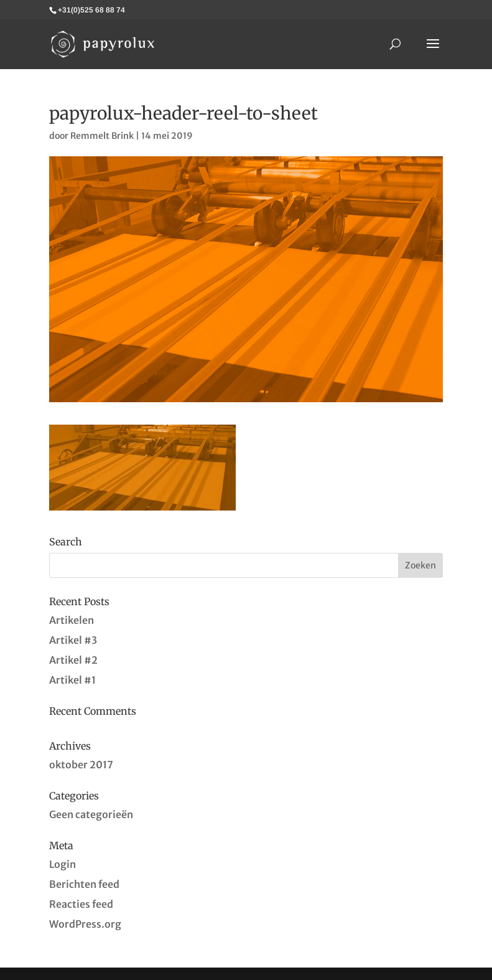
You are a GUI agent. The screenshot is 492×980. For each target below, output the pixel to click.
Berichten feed (84, 884)
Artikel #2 (73, 660)
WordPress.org (85, 924)
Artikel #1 (72, 680)
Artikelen (72, 620)
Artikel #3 (73, 640)
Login (63, 864)
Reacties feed (81, 904)
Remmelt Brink (102, 136)
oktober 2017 (81, 765)
